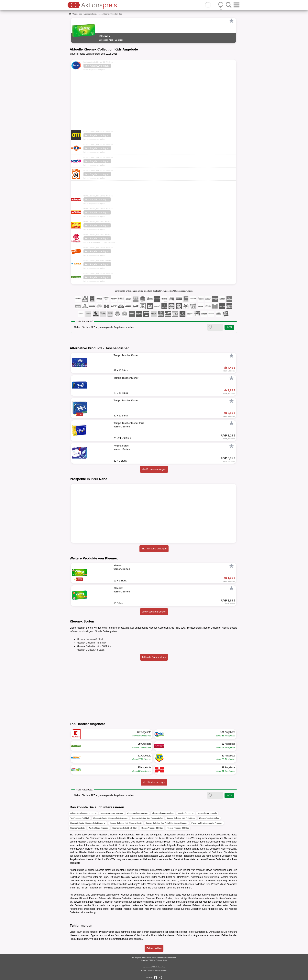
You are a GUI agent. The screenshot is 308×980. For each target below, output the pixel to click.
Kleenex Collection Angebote (112, 813)
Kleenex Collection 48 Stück (91, 643)
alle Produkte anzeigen (154, 469)
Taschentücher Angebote (99, 828)
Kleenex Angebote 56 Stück (152, 828)
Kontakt (144, 970)
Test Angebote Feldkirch (80, 818)
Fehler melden (154, 948)
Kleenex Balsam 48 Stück (90, 639)
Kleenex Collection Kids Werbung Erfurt (147, 818)
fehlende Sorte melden (154, 657)
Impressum (147, 967)
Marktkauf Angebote (186, 813)
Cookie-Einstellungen (159, 970)
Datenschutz (161, 967)
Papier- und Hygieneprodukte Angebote (207, 823)
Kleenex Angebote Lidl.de (209, 818)
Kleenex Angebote (77, 828)
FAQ (149, 970)
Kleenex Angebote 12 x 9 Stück (125, 828)
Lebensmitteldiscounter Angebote (83, 813)
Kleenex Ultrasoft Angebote (163, 813)
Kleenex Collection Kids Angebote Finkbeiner (88, 823)
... (98, 14)
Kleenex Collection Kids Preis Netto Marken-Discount (167, 823)
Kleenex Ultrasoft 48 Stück (90, 650)
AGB (154, 967)
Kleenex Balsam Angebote (138, 813)
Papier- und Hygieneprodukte (85, 14)
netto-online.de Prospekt (207, 813)
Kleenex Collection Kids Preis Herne (181, 818)
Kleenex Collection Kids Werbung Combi (126, 823)
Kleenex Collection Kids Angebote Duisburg (110, 818)
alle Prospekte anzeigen (154, 549)
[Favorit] (231, 21)
